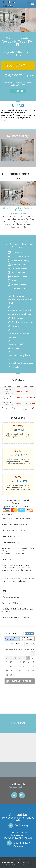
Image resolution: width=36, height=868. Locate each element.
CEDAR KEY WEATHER (18, 769)
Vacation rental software (14, 860)
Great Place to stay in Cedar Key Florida (18, 209)
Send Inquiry (18, 825)
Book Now (16, 66)
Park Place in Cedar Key (10, 4)
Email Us (18, 91)
